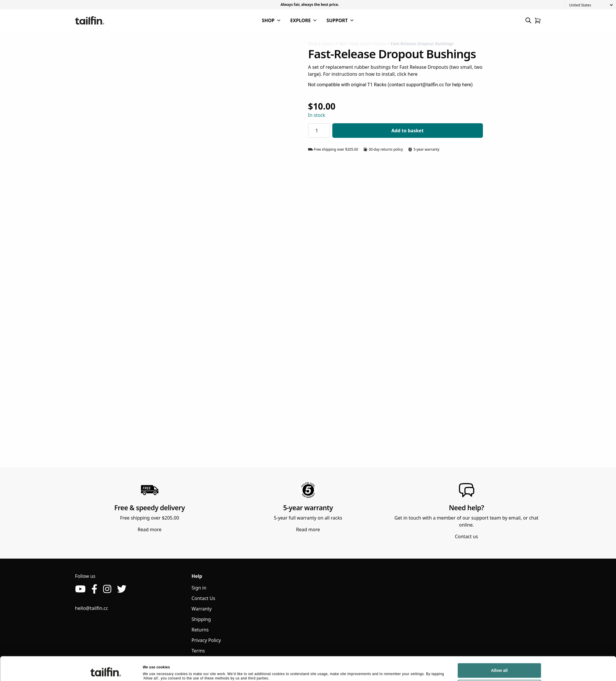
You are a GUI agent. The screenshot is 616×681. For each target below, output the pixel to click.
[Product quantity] (319, 131)
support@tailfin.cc (425, 85)
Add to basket (408, 131)
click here (407, 74)
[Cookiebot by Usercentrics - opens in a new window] (106, 671)
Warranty (202, 609)
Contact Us (203, 598)
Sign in (199, 588)
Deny (499, 667)
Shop (313, 44)
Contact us (467, 536)
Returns (200, 630)
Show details (154, 670)
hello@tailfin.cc (92, 608)
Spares (328, 44)
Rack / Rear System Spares (362, 44)
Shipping (201, 619)
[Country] (591, 5)
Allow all (499, 650)
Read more (150, 529)
